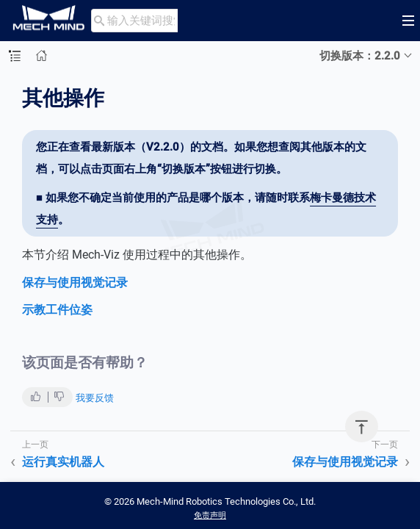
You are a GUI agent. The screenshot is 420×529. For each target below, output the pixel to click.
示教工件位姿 (57, 310)
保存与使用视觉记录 (75, 283)
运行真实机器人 (63, 462)
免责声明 (210, 515)
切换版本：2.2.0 (360, 56)
